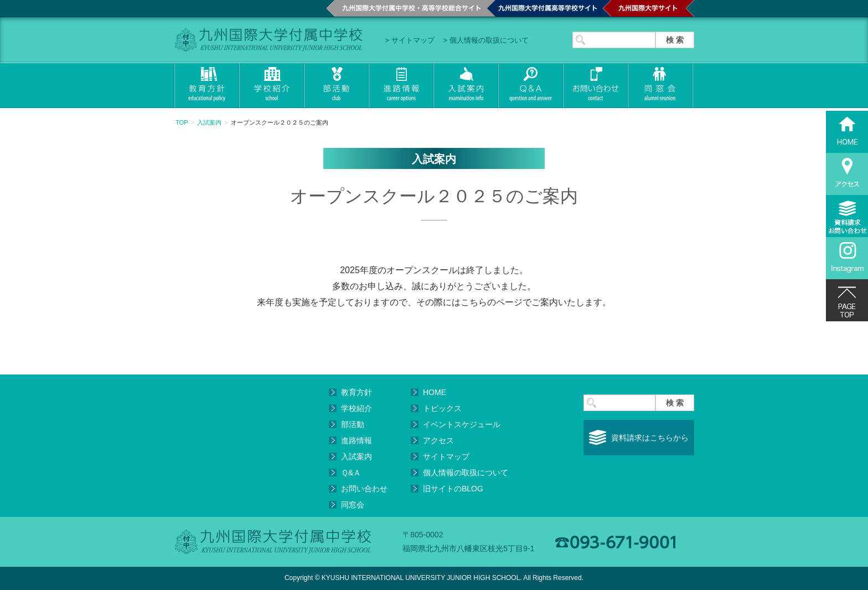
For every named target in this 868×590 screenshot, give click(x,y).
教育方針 (206, 85)
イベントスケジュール (462, 424)
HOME (435, 392)
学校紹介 (271, 85)
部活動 (336, 85)
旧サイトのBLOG (453, 489)
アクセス (438, 440)
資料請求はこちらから (650, 438)
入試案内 (465, 85)
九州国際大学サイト (649, 8)
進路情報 (401, 85)
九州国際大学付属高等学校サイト (545, 8)
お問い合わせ (595, 85)
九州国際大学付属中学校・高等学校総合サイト (407, 8)
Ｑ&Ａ (351, 473)
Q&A (530, 85)
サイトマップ (413, 40)
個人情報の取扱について (489, 40)
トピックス (442, 408)
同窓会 (660, 85)
